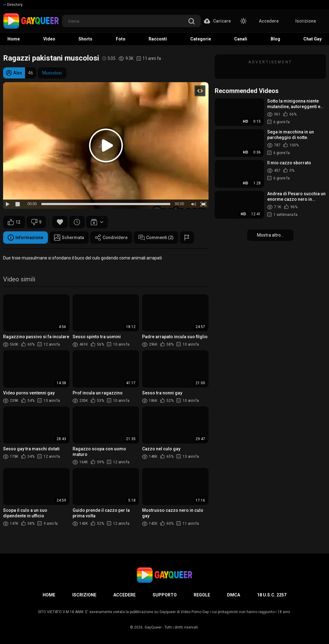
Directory (13, 5)
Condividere (111, 238)
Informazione (25, 238)
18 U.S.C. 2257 (272, 595)
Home (49, 595)
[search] (192, 22)
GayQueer (153, 627)
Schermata (69, 238)
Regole (202, 595)
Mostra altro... (270, 235)
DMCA (234, 595)
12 (14, 222)
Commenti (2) (156, 238)
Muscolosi (52, 73)
